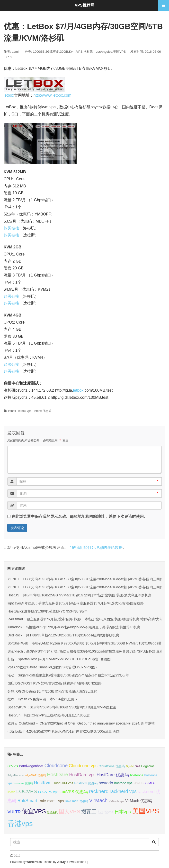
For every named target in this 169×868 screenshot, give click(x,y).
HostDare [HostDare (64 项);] (58, 774)
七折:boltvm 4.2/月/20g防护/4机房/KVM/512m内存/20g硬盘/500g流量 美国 (64, 731)
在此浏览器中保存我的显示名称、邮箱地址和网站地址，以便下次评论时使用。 (80, 516)
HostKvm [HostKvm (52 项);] (43, 783)
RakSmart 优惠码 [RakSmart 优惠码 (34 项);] (76, 801)
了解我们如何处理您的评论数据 (95, 547)
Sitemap (81, 862)
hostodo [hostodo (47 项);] (106, 783)
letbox (9, 95)
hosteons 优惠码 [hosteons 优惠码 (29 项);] (23, 783)
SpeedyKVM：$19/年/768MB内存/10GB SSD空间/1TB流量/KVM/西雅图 (62, 707)
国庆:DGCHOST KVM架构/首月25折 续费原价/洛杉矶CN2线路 (55, 683)
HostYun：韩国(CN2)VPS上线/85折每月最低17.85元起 (49, 715)
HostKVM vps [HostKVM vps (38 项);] (63, 783)
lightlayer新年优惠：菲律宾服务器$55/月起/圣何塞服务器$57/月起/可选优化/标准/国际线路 (76, 603)
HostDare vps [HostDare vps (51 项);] (82, 775)
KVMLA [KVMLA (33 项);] (149, 783)
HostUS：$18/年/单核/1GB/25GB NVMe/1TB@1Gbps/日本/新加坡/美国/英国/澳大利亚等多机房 (80, 595)
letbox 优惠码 (42, 411)
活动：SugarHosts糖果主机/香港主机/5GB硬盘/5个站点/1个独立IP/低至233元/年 (68, 675)
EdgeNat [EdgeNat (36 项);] (148, 766)
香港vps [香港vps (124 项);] (20, 823)
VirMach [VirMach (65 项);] (98, 800)
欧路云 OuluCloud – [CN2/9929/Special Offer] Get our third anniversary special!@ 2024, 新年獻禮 (81, 723)
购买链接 (11, 228)
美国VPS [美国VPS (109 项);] (146, 811)
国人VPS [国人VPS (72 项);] (70, 812)
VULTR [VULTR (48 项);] (14, 812)
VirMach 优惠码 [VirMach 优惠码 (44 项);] (139, 801)
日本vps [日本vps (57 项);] (123, 812)
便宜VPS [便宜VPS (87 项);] (34, 811)
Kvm (72, 52)
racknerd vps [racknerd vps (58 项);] (123, 791)
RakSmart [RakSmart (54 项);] (27, 801)
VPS (79, 52)
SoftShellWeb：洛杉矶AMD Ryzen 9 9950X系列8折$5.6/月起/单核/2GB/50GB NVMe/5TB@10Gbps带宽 (86, 643)
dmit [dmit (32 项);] (137, 766)
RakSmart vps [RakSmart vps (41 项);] (51, 801)
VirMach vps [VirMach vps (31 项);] (116, 801)
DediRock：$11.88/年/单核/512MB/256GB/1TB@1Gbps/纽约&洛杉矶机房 (63, 635)
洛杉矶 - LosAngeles (98, 52)
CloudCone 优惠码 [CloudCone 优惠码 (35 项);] (112, 766)
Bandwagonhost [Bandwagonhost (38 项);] (31, 766)
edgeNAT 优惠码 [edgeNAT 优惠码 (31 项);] (35, 775)
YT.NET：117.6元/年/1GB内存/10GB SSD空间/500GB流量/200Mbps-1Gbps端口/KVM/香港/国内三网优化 (87, 579)
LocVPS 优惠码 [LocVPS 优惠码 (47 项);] (74, 792)
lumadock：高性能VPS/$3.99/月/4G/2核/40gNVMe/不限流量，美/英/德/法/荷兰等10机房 (74, 627)
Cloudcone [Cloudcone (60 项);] (56, 766)
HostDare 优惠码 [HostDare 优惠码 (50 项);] (113, 775)
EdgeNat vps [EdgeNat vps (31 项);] (16, 775)
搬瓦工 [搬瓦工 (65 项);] (89, 812)
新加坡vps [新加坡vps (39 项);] (106, 812)
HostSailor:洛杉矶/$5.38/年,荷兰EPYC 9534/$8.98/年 (48, 611)
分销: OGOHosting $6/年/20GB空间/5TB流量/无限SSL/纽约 (52, 691)
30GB (64, 52)
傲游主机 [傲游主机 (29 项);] (52, 812)
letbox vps (25, 411)
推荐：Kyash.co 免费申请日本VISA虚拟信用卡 (43, 699)
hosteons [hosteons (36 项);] (137, 775)
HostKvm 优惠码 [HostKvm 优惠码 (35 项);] (86, 783)
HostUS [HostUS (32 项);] (138, 783)
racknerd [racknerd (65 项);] (99, 791)
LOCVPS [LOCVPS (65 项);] (27, 791)
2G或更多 (52, 52)
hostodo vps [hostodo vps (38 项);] (123, 783)
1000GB (39, 52)
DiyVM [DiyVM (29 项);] (130, 766)
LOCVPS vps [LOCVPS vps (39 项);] (48, 792)
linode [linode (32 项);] (11, 792)
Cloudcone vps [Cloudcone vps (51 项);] (83, 766)
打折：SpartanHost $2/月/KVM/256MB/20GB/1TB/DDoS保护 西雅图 (59, 659)
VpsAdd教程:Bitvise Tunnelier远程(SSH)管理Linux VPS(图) (52, 667)
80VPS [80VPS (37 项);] (13, 766)
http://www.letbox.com (53, 95)
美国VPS (119, 52)
